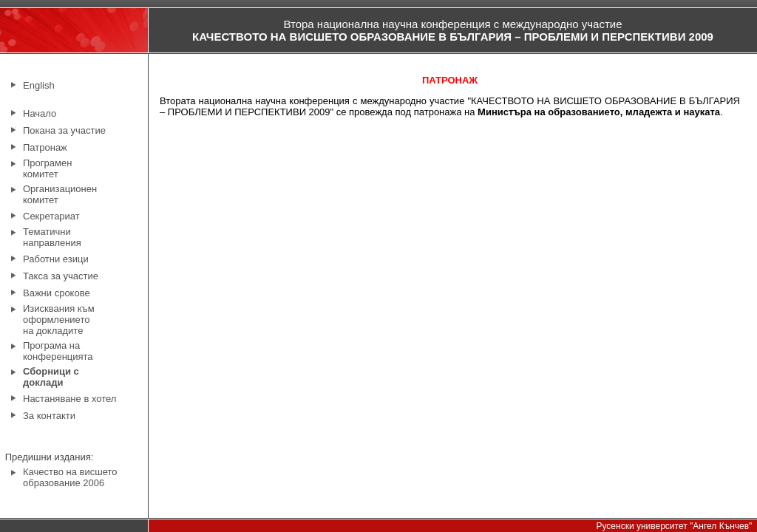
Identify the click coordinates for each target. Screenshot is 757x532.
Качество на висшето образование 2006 (70, 477)
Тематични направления (52, 237)
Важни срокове (57, 293)
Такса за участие (61, 276)
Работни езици (56, 259)
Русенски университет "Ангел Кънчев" (674, 526)
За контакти (49, 416)
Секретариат (51, 216)
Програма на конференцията (58, 351)
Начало (40, 113)
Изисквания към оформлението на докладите (59, 320)
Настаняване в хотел (69, 399)
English (39, 85)
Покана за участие (64, 130)
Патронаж (45, 147)
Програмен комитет (47, 168)
